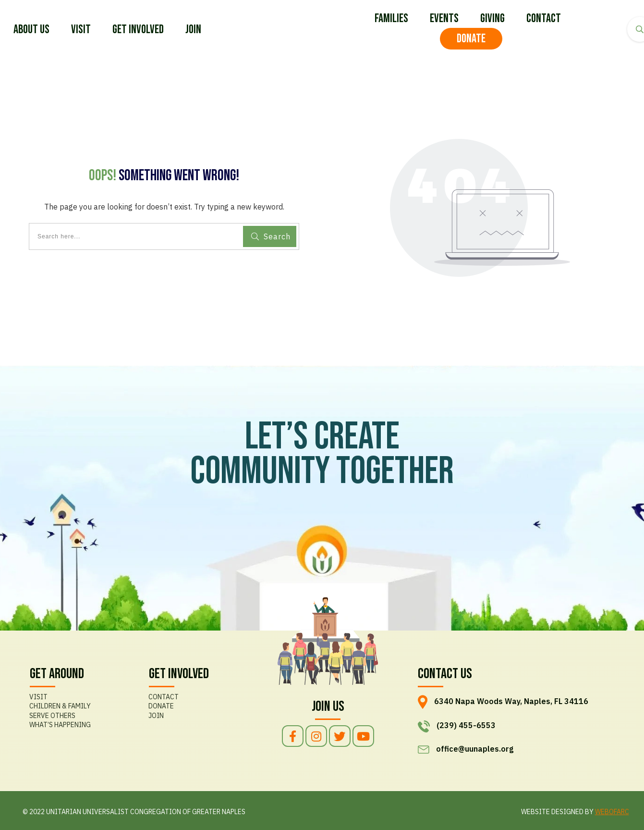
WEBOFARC (612, 812)
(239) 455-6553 (466, 726)
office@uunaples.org (475, 749)
